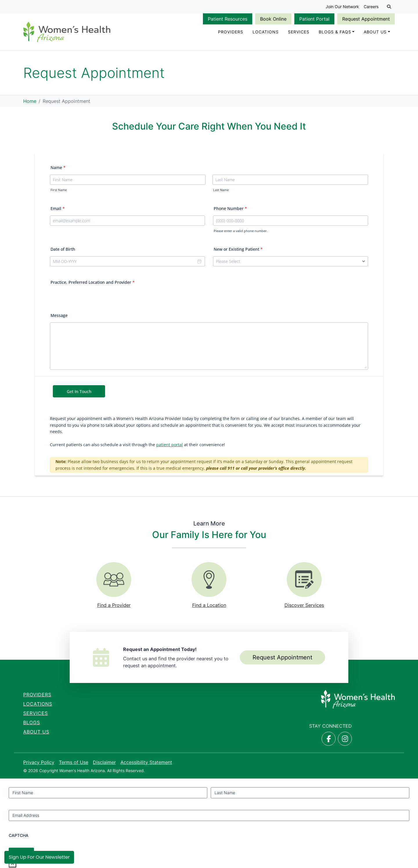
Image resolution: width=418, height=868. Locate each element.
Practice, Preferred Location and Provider (93, 284)
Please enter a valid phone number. (241, 232)
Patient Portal (314, 19)
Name (58, 169)
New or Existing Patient (238, 251)
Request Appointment (366, 19)
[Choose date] (199, 263)
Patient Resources (228, 19)
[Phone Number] (291, 222)
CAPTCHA (19, 836)
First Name (59, 191)
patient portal (170, 446)
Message (59, 317)
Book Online (273, 19)
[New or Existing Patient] (291, 263)
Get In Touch (79, 393)
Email (58, 210)
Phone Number (230, 210)
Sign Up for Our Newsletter (39, 857)
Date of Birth (63, 251)
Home (30, 102)
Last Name (221, 191)
